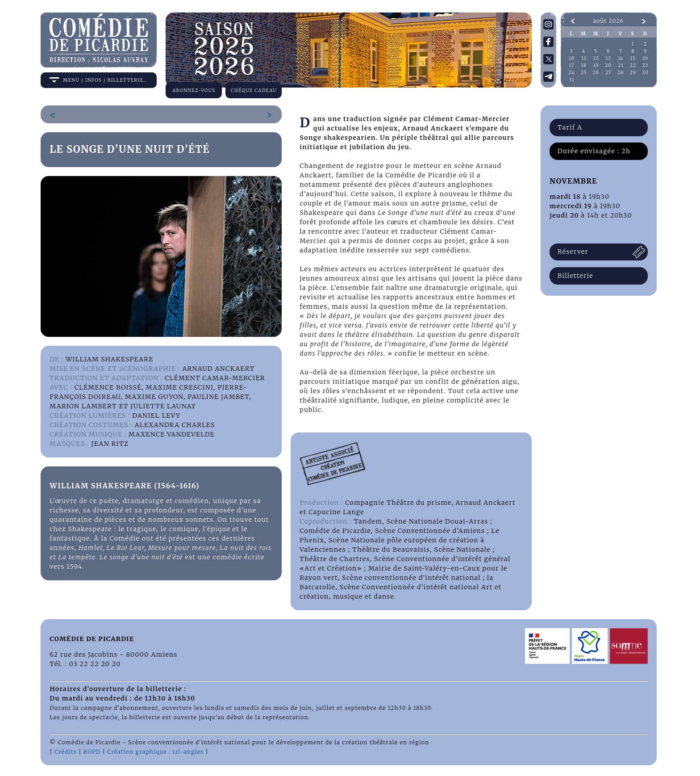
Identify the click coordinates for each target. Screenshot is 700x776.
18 (584, 65)
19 (596, 65)
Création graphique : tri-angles (155, 752)
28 (621, 73)
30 (645, 73)
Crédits (66, 752)
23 (646, 65)
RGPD (92, 752)
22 (633, 65)
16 (645, 58)
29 (633, 73)
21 (621, 65)
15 (633, 58)
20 (609, 65)
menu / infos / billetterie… (105, 80)
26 (596, 73)
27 (608, 73)
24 (571, 73)
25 (584, 73)
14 (621, 58)
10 (572, 58)
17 (571, 65)
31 (572, 80)
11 (584, 58)
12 (596, 58)
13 (609, 58)
